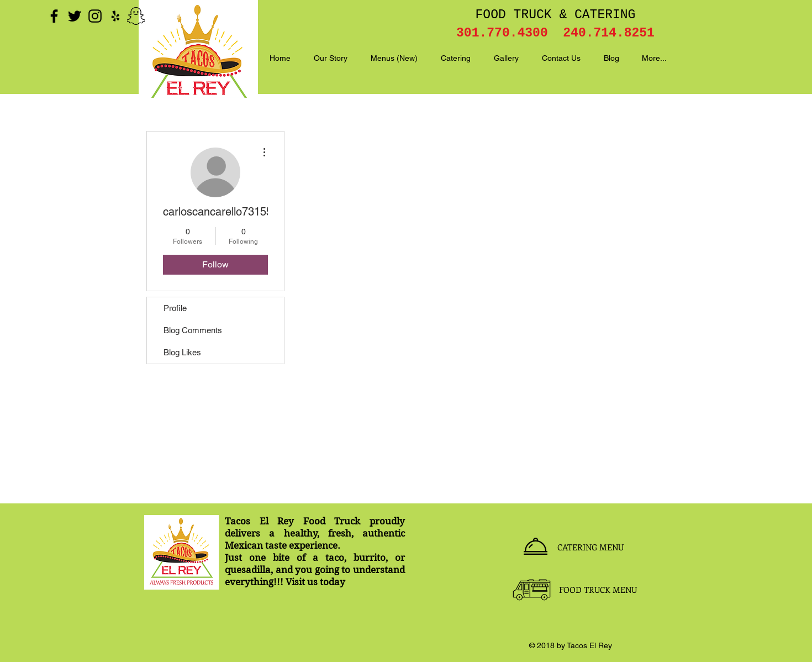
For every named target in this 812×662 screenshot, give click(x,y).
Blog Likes (182, 352)
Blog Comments (193, 330)
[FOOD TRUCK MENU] (598, 590)
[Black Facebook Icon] (54, 16)
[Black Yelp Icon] (115, 16)
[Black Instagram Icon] (95, 16)
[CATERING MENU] (590, 547)
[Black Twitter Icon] (75, 16)
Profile (175, 308)
